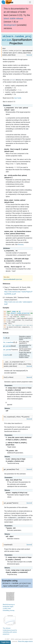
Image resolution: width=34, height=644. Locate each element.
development (10, 25)
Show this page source (25, 641)
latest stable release (13, 18)
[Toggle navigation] (30, 2)
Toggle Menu (5, 642)
